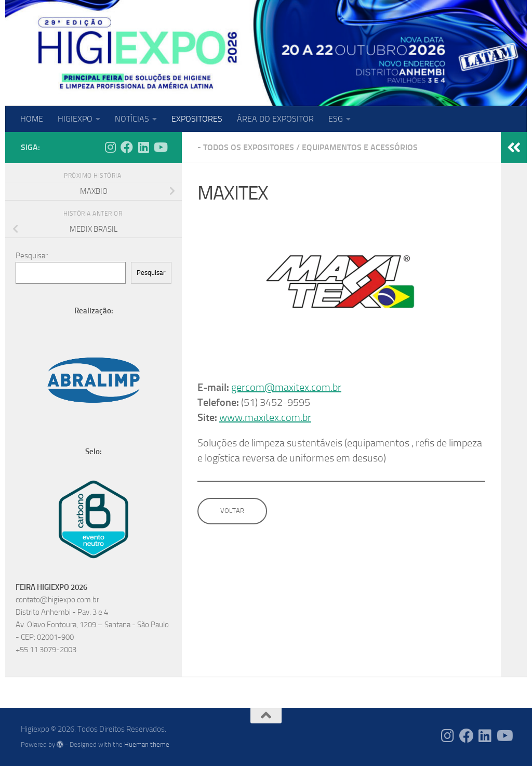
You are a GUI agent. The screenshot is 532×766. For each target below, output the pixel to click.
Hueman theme (147, 744)
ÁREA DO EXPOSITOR (275, 119)
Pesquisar (32, 256)
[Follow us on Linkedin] (143, 147)
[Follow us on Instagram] (110, 147)
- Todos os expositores (246, 147)
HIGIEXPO (75, 119)
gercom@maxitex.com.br (286, 387)
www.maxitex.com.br (265, 417)
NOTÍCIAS (132, 119)
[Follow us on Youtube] (160, 147)
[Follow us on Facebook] (127, 147)
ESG (336, 119)
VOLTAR (232, 511)
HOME (32, 119)
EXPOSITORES (197, 119)
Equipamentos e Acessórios (360, 147)
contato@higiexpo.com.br (57, 600)
